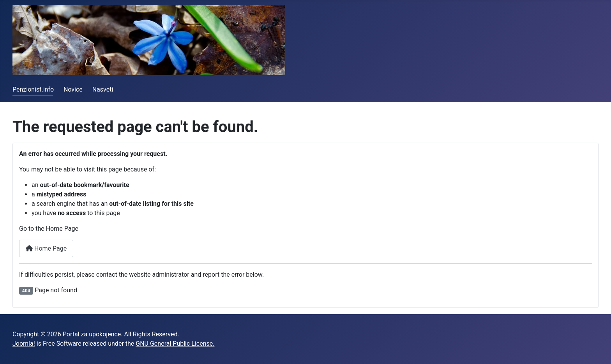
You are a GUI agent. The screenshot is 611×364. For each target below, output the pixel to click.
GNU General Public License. (175, 344)
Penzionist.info (33, 89)
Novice (73, 89)
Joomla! (24, 344)
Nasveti (103, 89)
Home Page (46, 248)
